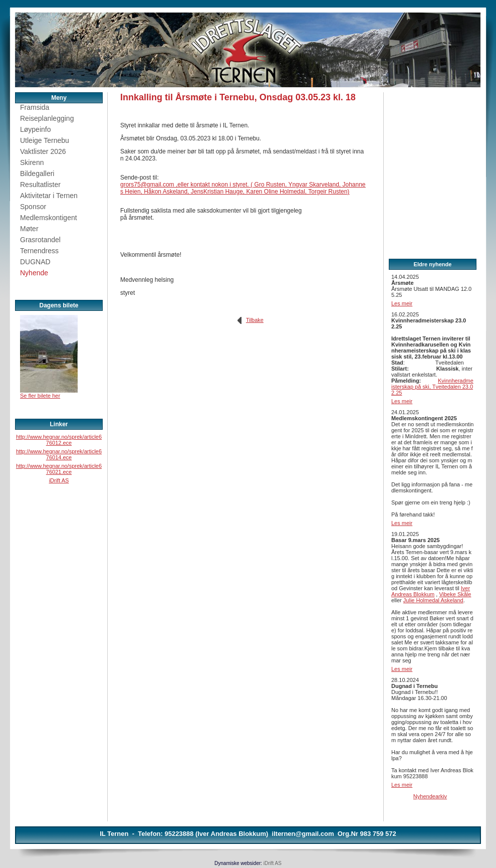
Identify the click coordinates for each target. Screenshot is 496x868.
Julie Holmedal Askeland (433, 600)
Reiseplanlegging (47, 118)
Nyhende (34, 273)
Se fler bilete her (40, 396)
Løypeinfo (35, 129)
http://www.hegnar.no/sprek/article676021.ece (59, 469)
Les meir (402, 303)
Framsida (35, 107)
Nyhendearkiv (430, 796)
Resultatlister (40, 185)
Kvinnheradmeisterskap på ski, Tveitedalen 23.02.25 (432, 387)
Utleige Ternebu (45, 140)
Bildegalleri (37, 173)
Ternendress (39, 251)
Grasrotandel (40, 240)
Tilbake (255, 320)
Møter (29, 229)
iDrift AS (59, 480)
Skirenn (32, 162)
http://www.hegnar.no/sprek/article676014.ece (59, 454)
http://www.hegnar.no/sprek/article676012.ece (59, 440)
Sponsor (33, 207)
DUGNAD (35, 262)
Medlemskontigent (49, 218)
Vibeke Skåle (455, 594)
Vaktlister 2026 (43, 151)
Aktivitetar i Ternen (49, 196)
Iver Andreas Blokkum (431, 591)
